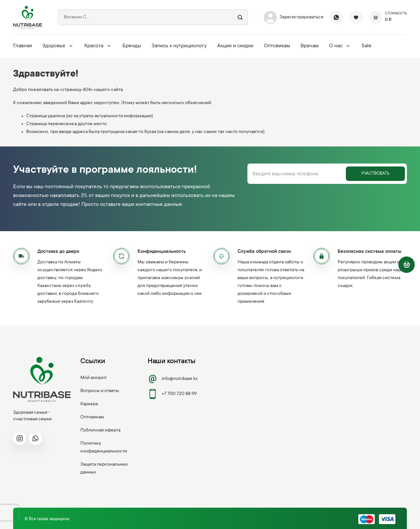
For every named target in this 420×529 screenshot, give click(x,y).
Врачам (310, 46)
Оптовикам (277, 46)
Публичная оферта (100, 430)
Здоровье (58, 46)
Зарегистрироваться (294, 17)
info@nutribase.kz (173, 379)
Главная (22, 46)
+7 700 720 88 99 (172, 394)
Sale (367, 46)
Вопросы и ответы (100, 391)
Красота (98, 46)
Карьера (89, 404)
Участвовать (375, 174)
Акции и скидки (235, 46)
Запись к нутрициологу (179, 46)
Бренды (132, 46)
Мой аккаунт (94, 378)
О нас (340, 46)
